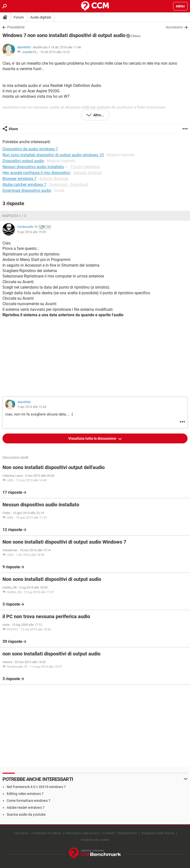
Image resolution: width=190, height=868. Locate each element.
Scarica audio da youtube (26, 814)
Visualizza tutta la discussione (93, 438)
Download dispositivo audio (27, 190)
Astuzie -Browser (54, 179)
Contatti (109, 833)
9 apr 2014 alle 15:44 (32, 407)
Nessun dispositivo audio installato (33, 167)
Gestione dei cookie (95, 840)
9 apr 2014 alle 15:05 (32, 232)
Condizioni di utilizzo (47, 833)
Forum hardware (85, 167)
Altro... (98, 115)
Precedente (16, 27)
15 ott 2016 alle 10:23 (55, 52)
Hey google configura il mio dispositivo (36, 173)
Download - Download (69, 185)
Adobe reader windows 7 (26, 808)
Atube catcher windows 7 (24, 185)
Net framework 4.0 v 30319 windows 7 (36, 787)
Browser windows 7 (19, 179)
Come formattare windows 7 (29, 801)
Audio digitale (41, 17)
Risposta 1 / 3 (14, 216)
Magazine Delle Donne (158, 833)
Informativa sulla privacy (82, 833)
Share (13, 129)
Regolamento (128, 833)
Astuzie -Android (87, 173)
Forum (19, 17)
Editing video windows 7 (25, 794)
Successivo (174, 27)
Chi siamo (21, 833)
